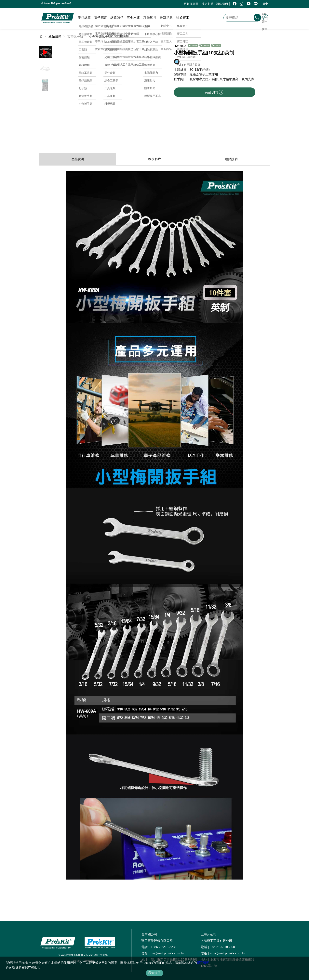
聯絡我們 (222, 4)
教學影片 (154, 159)
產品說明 (78, 159)
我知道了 (154, 973)
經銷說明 (231, 159)
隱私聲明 (203, 963)
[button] (149, 93)
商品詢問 (214, 92)
